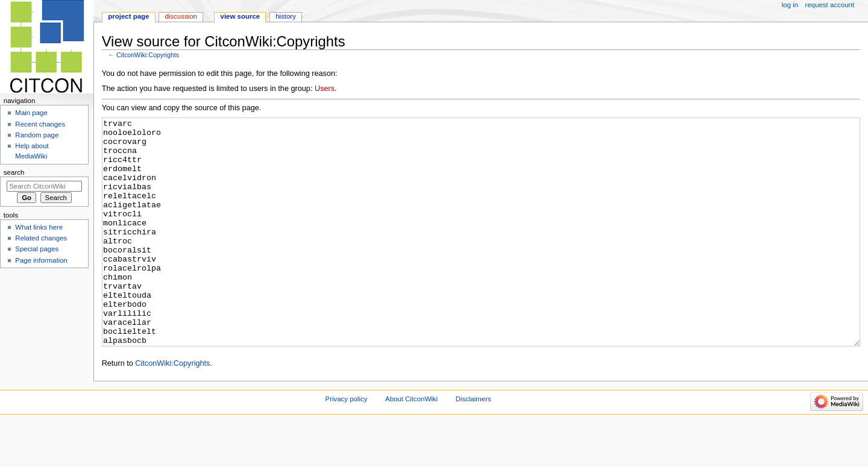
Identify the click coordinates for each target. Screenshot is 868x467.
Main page (31, 113)
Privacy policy (347, 444)
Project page (128, 16)
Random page (37, 135)
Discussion (181, 16)
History (286, 16)
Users (325, 89)
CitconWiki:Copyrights (148, 55)
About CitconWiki (411, 444)
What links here (39, 227)
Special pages (37, 249)
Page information (41, 260)
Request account (830, 5)
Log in (790, 5)
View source (241, 16)
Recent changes (40, 124)
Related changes (41, 238)
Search (14, 172)
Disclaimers (473, 444)
